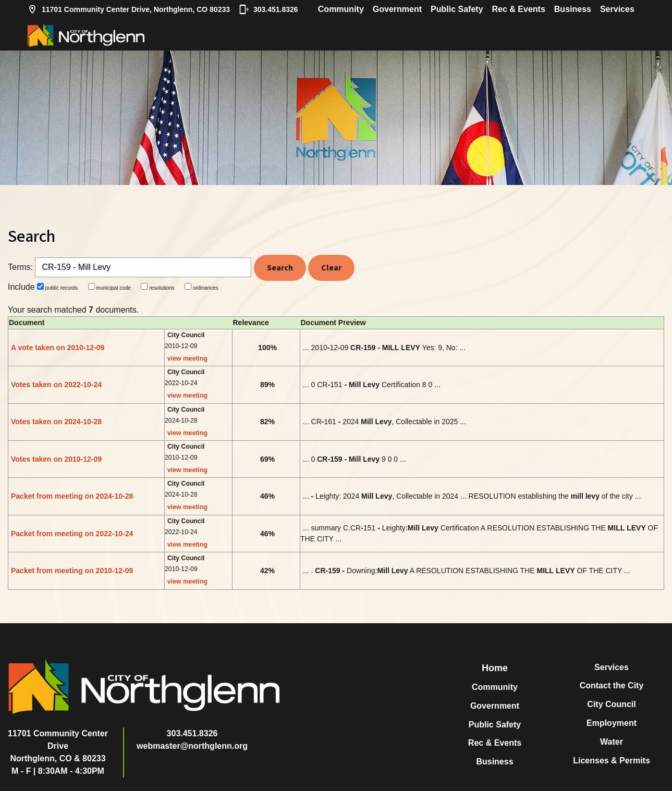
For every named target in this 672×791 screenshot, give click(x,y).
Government (397, 9)
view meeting (187, 359)
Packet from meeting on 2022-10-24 (72, 534)
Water (612, 742)
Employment (612, 723)
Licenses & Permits (612, 761)
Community (341, 9)
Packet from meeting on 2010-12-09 (72, 571)
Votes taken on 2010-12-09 (56, 459)
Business (573, 9)
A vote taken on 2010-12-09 (58, 348)
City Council (611, 704)
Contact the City (612, 685)
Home (495, 668)
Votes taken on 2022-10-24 (56, 385)
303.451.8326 (268, 9)
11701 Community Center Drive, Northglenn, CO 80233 (129, 9)
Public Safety (457, 9)
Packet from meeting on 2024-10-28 (72, 496)
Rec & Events (519, 9)
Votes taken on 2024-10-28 (56, 422)
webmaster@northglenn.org (192, 746)
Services (617, 9)
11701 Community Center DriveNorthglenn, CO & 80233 (58, 746)
